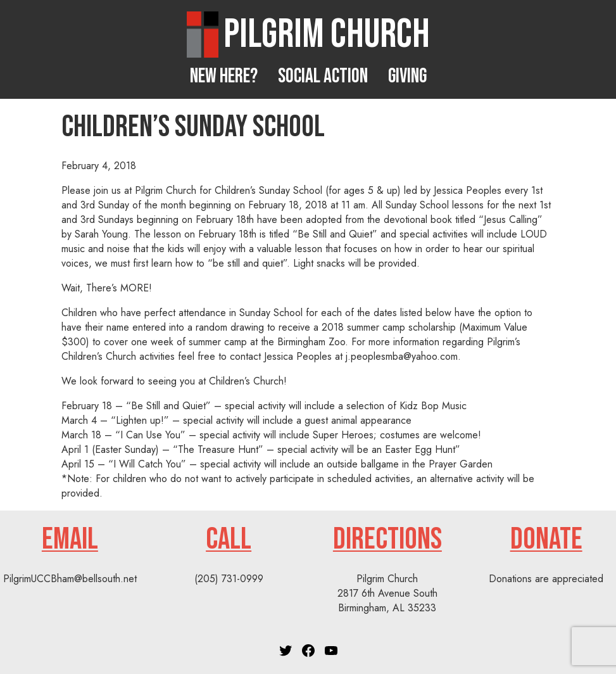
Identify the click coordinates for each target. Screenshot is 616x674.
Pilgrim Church (327, 35)
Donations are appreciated (546, 579)
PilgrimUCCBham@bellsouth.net (70, 579)
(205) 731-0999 (229, 579)
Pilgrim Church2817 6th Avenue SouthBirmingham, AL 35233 (387, 593)
